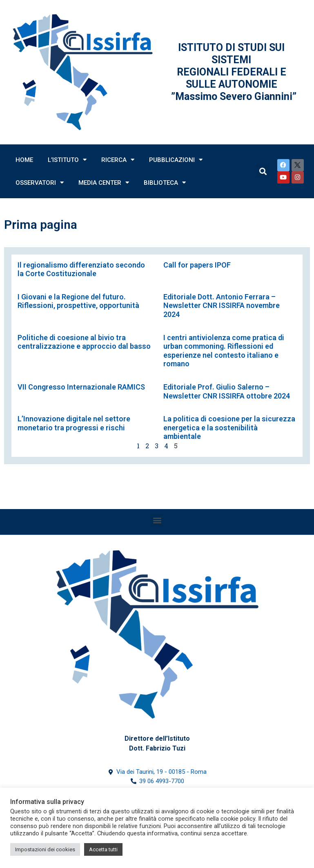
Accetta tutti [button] (103, 849)
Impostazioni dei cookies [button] (45, 849)
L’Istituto (67, 160)
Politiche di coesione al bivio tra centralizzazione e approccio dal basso (84, 342)
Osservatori (40, 183)
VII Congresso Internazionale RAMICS (81, 387)
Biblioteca (165, 183)
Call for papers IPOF (197, 265)
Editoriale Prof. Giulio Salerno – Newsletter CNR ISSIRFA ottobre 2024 (227, 391)
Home (24, 160)
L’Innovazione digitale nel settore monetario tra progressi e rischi (74, 423)
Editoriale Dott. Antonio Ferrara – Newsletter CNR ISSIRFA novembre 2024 (222, 306)
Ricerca (118, 160)
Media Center (104, 183)
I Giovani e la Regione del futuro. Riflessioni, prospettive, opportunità (78, 301)
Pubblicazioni (176, 160)
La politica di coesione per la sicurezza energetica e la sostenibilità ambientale (229, 427)
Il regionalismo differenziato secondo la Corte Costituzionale (81, 269)
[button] (157, 520)
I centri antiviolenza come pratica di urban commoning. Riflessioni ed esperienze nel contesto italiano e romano (224, 351)
